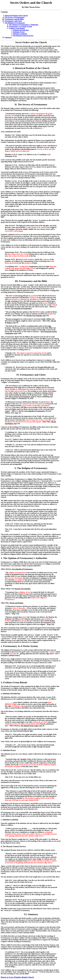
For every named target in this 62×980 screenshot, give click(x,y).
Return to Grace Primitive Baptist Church (17, 977)
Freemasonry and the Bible (14, 19)
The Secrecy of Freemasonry (15, 17)
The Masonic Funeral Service (23, 36)
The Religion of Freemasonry (15, 23)
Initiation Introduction (21, 30)
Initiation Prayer (19, 32)
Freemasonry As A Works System (20, 26)
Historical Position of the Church (16, 16)
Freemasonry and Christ (13, 21)
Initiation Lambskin (20, 34)
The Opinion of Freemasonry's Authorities (24, 25)
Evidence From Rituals (17, 28)
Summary (8, 37)
